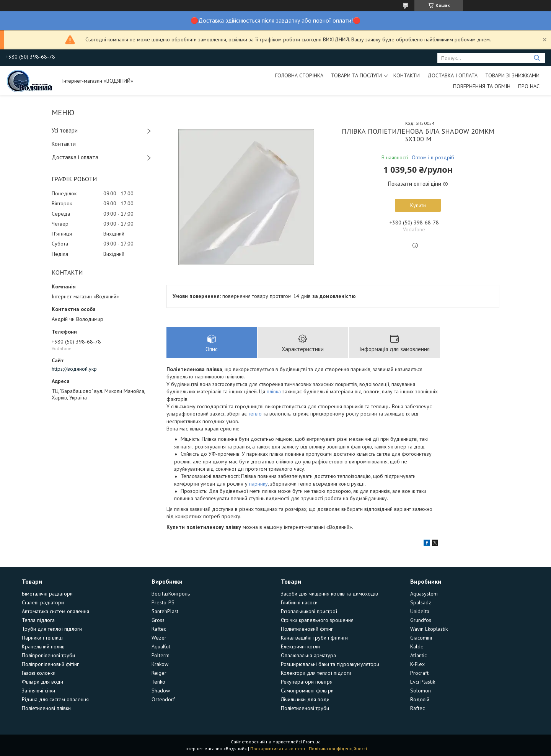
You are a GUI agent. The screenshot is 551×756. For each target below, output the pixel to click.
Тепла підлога (38, 620)
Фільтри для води (42, 682)
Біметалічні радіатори (47, 594)
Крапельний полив (43, 646)
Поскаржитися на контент (278, 749)
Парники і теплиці (42, 638)
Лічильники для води (305, 699)
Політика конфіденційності (338, 749)
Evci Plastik (423, 682)
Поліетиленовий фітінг (307, 629)
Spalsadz (421, 602)
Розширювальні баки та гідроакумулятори (330, 664)
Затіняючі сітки (38, 691)
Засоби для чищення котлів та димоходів (329, 594)
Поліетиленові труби (305, 708)
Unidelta (420, 611)
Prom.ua (312, 742)
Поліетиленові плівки (46, 708)
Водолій (420, 699)
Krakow (160, 664)
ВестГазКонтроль (171, 594)
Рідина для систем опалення (55, 699)
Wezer (159, 638)
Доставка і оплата (452, 75)
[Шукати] (537, 58)
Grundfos (421, 620)
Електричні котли (300, 646)
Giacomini (421, 638)
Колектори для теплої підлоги (316, 673)
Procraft (419, 673)
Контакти (407, 75)
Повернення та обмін (482, 86)
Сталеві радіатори (43, 602)
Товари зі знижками (512, 75)
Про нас (529, 86)
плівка (274, 391)
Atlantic (418, 655)
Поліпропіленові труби (48, 655)
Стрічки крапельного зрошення (317, 620)
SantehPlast (165, 611)
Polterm (161, 655)
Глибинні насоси (299, 602)
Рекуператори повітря (307, 682)
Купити (418, 205)
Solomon (421, 691)
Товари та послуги (356, 75)
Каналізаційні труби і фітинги (314, 638)
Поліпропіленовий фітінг (50, 664)
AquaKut (161, 646)
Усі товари (65, 130)
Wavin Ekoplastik (429, 629)
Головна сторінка (299, 75)
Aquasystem (424, 594)
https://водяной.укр (74, 369)
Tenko (158, 682)
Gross (158, 620)
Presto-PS (163, 602)
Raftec (159, 629)
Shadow (161, 691)
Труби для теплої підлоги (52, 629)
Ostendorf (163, 699)
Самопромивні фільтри (307, 691)
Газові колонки (39, 673)
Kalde (417, 646)
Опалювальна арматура (308, 655)
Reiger (159, 673)
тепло (255, 414)
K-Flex (417, 664)
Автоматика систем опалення (55, 611)
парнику (258, 484)
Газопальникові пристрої (309, 611)
